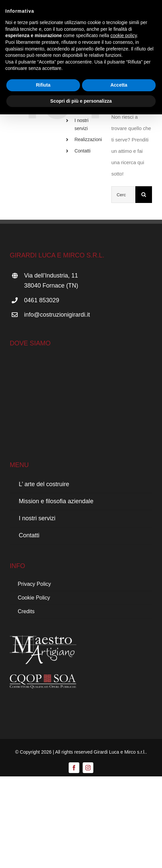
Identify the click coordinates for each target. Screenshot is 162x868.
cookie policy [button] (123, 35)
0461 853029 (41, 300)
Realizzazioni (88, 139)
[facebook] (74, 768)
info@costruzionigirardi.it (57, 315)
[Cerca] (144, 195)
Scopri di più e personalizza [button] (81, 101)
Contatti (82, 151)
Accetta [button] (119, 85)
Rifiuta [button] (43, 85)
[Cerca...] (123, 195)
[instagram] (88, 768)
